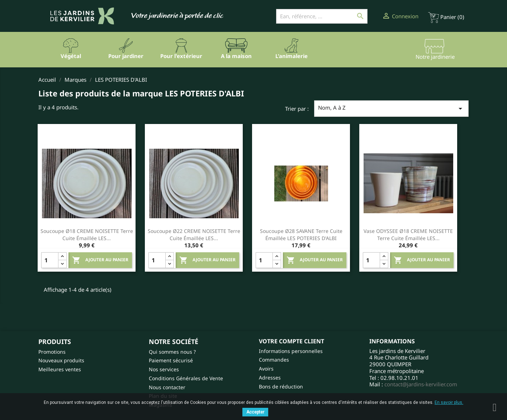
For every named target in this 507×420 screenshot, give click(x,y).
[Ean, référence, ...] (322, 16)
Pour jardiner (126, 56)
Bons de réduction (281, 386)
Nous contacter (167, 387)
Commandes (274, 360)
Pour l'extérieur (181, 56)
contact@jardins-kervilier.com (421, 384)
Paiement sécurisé (171, 360)
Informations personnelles (291, 351)
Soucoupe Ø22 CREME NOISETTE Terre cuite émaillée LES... (194, 235)
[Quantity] (50, 260)
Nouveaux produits (61, 360)
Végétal (71, 56)
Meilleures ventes (60, 369)
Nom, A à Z (391, 108)
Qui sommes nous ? (172, 352)
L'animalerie (292, 56)
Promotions (52, 352)
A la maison (236, 56)
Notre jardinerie (435, 57)
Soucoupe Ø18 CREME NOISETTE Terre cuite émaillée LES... (87, 235)
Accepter (255, 412)
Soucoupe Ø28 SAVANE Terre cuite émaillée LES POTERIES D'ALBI (301, 235)
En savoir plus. (449, 402)
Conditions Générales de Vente (186, 378)
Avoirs (266, 369)
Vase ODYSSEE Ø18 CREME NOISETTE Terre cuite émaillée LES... (408, 235)
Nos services (164, 369)
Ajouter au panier (100, 260)
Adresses (270, 378)
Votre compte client (292, 341)
